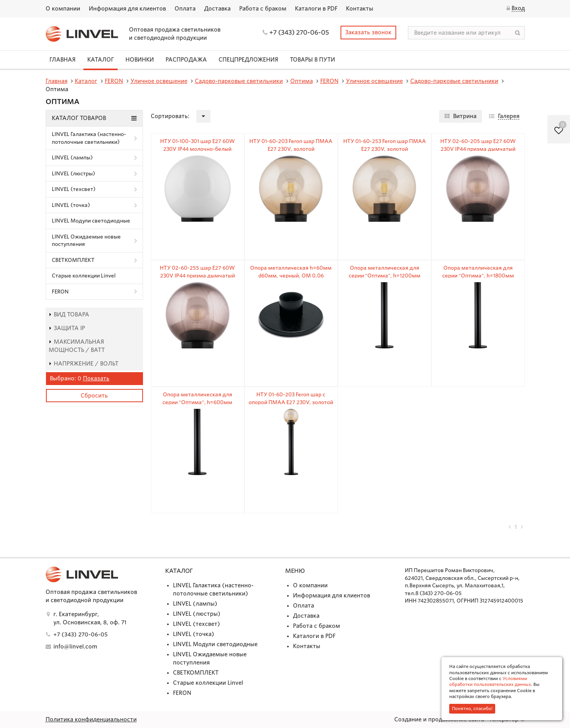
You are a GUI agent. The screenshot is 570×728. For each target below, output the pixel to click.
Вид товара (69, 315)
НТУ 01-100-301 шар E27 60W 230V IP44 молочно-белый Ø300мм (198, 149)
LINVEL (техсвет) (74, 189)
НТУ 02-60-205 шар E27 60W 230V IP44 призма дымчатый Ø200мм (478, 149)
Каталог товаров (94, 118)
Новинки (140, 60)
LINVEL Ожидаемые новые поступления (86, 241)
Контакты (360, 9)
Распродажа (186, 60)
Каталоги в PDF (316, 9)
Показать (96, 378)
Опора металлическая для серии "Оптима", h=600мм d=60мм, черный (197, 402)
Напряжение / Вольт (84, 364)
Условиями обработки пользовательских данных (490, 681)
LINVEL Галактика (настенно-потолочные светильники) (89, 138)
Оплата (185, 9)
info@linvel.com (75, 647)
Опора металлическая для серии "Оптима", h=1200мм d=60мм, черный (385, 276)
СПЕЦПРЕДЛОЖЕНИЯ (248, 60)
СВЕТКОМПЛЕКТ (73, 260)
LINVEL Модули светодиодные (91, 221)
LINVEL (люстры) (73, 174)
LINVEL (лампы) (72, 158)
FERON (60, 292)
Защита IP (67, 328)
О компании (63, 9)
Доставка (217, 9)
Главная (63, 60)
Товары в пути (312, 60)
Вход (518, 8)
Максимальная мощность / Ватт (77, 346)
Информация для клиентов (127, 9)
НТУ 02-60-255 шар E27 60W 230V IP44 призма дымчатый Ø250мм (197, 276)
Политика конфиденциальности (91, 719)
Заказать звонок (368, 32)
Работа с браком (263, 9)
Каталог (101, 60)
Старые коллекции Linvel (84, 276)
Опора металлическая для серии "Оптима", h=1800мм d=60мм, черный (478, 276)
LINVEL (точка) (71, 205)
